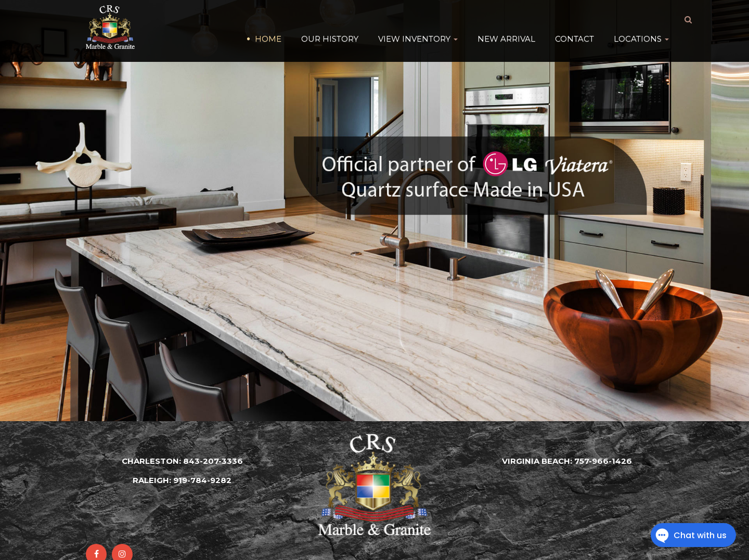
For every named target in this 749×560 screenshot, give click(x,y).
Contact (574, 21)
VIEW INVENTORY (418, 21)
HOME (268, 21)
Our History (330, 21)
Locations (641, 21)
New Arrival (506, 21)
